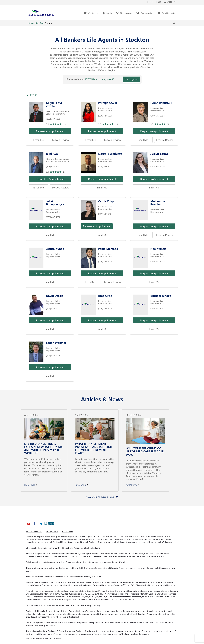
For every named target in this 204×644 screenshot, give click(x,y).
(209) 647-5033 (105, 116)
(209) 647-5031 (105, 166)
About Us (170, 2)
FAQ (159, 2)
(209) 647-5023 (53, 309)
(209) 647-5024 (157, 116)
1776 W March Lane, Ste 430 (99, 79)
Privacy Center (52, 531)
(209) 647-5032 (53, 217)
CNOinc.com (68, 531)
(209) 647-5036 (157, 166)
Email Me (39, 140)
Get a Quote (131, 79)
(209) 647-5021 (105, 214)
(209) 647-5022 (53, 166)
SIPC (61, 594)
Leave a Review (59, 139)
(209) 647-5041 (157, 309)
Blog (150, 2)
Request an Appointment (50, 131)
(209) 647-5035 (53, 356)
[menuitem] (91, 13)
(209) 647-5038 (105, 262)
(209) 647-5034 (157, 262)
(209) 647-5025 (53, 119)
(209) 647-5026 (105, 309)
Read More (30, 485)
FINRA (55, 594)
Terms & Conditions (34, 531)
